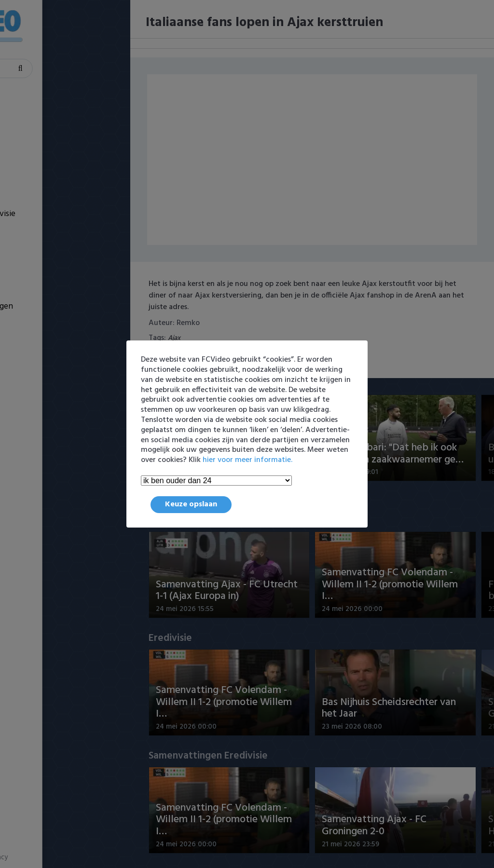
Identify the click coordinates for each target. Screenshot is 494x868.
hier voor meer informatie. (247, 460)
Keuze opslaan (191, 504)
